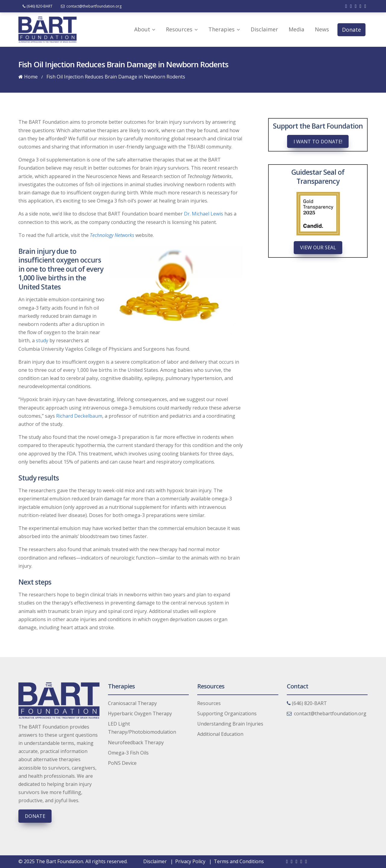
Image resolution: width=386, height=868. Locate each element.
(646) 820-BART (38, 6)
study (42, 340)
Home (28, 77)
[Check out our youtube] (360, 6)
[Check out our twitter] (351, 6)
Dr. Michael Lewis (204, 214)
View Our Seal (318, 247)
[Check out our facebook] (346, 6)
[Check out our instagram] (365, 6)
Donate (35, 816)
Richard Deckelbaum (79, 416)
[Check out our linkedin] (356, 6)
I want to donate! (318, 142)
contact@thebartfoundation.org (92, 6)
